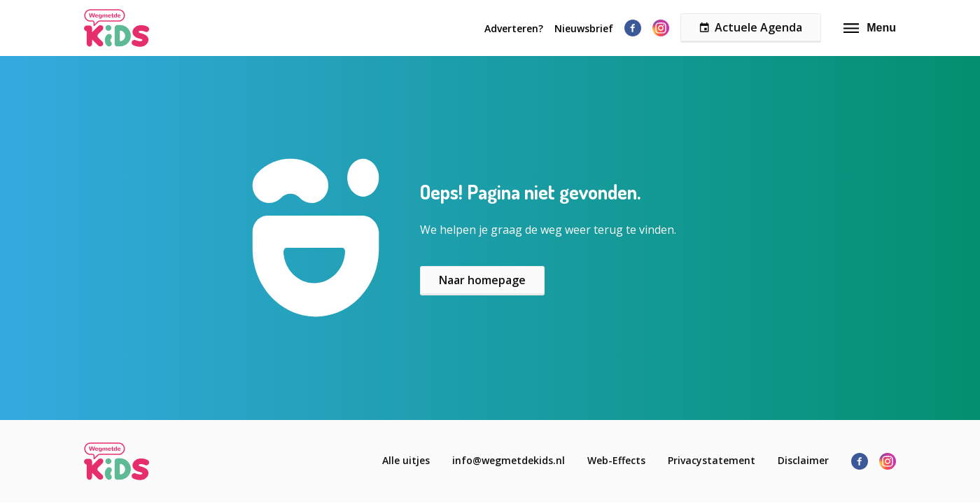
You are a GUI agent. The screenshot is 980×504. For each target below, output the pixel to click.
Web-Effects (616, 460)
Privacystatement (712, 460)
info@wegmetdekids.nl (509, 460)
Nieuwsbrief (584, 28)
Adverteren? (514, 28)
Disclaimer (803, 460)
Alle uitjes (406, 460)
